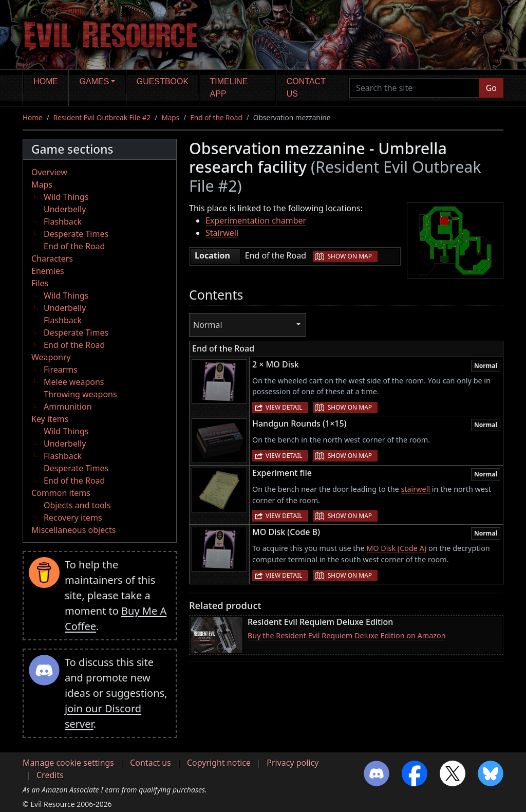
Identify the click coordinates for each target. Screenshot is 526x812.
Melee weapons (74, 382)
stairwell (415, 489)
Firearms (61, 370)
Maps (170, 117)
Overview (49, 172)
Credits (50, 775)
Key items (50, 419)
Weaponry (51, 357)
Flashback (63, 222)
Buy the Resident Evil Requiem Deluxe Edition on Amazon (347, 635)
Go (491, 88)
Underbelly (65, 209)
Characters (52, 259)
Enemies (48, 271)
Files (40, 283)
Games (95, 81)
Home (46, 81)
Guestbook (163, 81)
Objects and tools (77, 505)
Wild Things (66, 197)
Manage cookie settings (68, 763)
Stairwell (222, 233)
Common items (61, 493)
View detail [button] (284, 407)
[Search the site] (415, 88)
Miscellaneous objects (73, 530)
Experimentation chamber (256, 220)
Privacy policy (293, 763)
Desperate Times (76, 234)
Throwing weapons (80, 394)
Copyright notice (219, 763)
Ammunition (68, 407)
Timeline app (229, 88)
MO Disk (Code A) (396, 548)
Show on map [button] (350, 256)
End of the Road (216, 117)
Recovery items (73, 518)
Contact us (306, 88)
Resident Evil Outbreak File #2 (102, 117)
